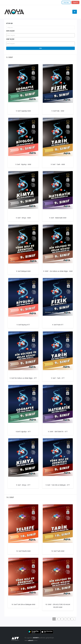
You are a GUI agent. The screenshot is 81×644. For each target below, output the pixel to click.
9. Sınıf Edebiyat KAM (23, 271)
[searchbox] (41, 35)
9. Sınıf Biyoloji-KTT (23, 325)
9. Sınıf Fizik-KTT (58, 325)
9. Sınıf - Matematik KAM (58, 218)
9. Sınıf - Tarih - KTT (58, 378)
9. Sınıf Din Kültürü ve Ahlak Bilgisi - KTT (23, 378)
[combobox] (40, 35)
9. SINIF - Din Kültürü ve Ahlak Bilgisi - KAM (58, 271)
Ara (40, 48)
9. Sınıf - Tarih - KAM (58, 164)
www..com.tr (31, 640)
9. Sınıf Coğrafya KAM (23, 111)
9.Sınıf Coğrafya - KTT (23, 432)
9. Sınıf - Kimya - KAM (23, 218)
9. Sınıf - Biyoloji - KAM (23, 164)
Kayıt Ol (75, 2)
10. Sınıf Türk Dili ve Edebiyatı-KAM (23, 604)
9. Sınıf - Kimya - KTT (23, 485)
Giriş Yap (66, 2)
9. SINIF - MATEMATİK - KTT (58, 432)
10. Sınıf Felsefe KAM (23, 551)
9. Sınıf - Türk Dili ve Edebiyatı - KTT (58, 485)
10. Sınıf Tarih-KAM (58, 551)
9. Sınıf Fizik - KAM (58, 111)
